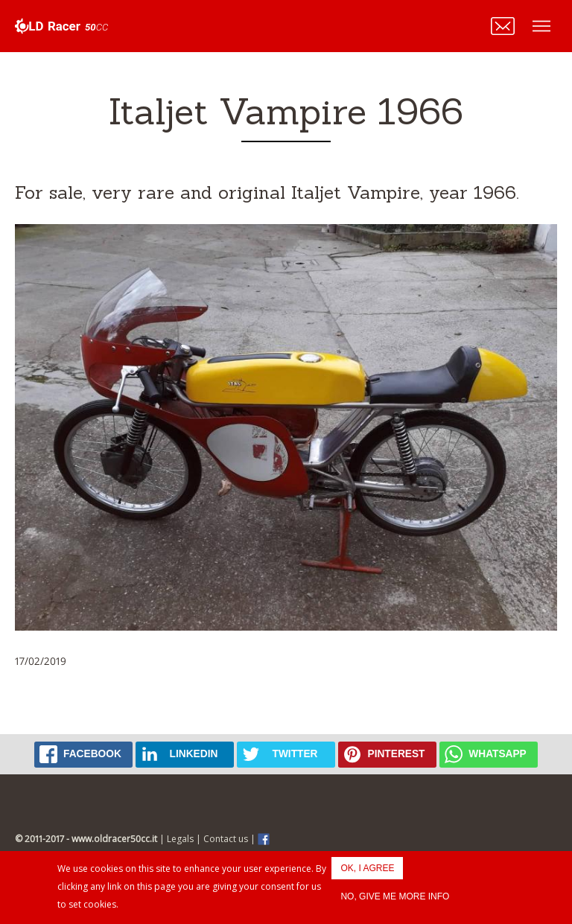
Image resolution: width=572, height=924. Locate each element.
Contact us (226, 839)
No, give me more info (395, 896)
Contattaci (503, 26)
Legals (180, 839)
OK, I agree (367, 868)
